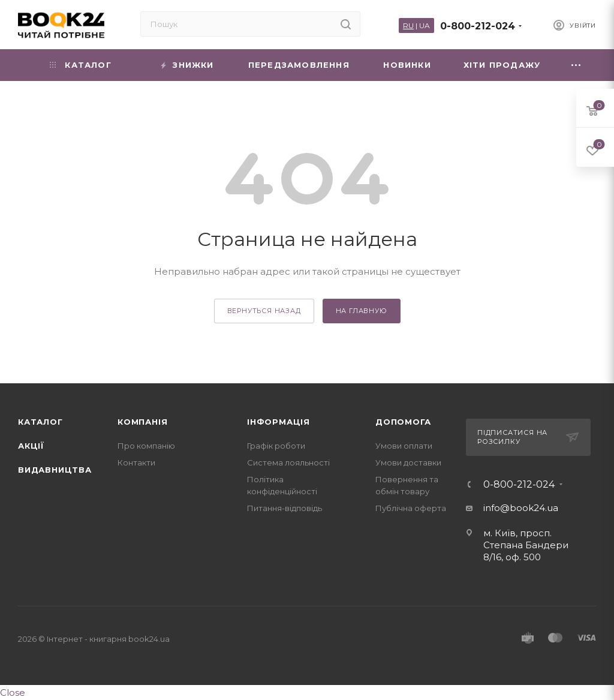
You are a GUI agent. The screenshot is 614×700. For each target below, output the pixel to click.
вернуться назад (264, 311)
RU (408, 25)
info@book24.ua (521, 508)
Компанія (142, 422)
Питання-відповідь (285, 508)
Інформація (279, 422)
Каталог (40, 422)
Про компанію (146, 446)
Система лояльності (288, 462)
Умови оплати (404, 446)
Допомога (403, 422)
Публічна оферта (411, 508)
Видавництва (55, 470)
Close (13, 693)
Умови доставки (408, 462)
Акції (31, 446)
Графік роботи (276, 446)
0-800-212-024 (478, 26)
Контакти (136, 462)
